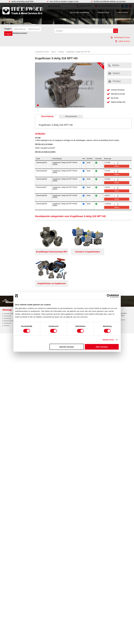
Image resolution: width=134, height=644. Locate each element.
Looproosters (51, 289)
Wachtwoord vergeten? (20, 33)
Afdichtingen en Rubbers (55, 282)
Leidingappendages (53, 287)
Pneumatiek (28, 292)
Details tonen (108, 340)
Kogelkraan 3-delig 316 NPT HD (78, 52)
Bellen (114, 65)
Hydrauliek (73, 287)
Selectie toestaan (67, 347)
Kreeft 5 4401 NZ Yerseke (115, 284)
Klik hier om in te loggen (44, 144)
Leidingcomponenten (31, 289)
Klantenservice (9, 289)
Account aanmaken (80, 12)
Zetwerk (72, 292)
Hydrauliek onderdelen (32, 287)
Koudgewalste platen (77, 289)
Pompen (49, 292)
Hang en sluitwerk (53, 284)
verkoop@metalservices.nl (115, 288)
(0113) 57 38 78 (112, 286)
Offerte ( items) (122, 41)
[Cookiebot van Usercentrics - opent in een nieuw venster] (109, 296)
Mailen (114, 73)
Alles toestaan (102, 347)
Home (53, 52)
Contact (6, 294)
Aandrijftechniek (29, 282)
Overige (61, 52)
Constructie (74, 282)
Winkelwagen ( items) (120, 37)
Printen (115, 81)
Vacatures (123, 12)
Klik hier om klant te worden (45, 152)
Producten (103, 12)
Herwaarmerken (75, 284)
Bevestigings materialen (32, 284)
